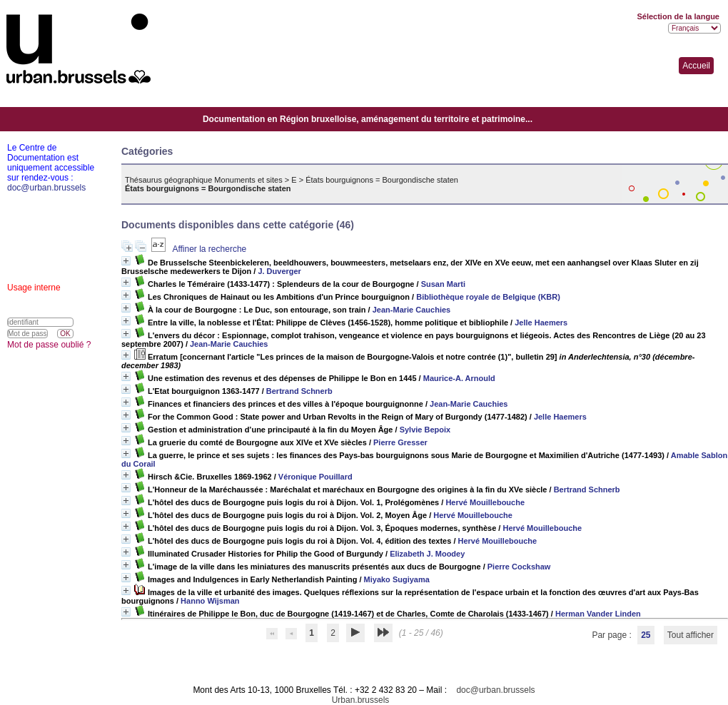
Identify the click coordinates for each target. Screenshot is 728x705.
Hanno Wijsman (210, 601)
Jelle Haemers (541, 323)
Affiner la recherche (209, 249)
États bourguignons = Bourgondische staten (382, 180)
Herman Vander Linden (598, 614)
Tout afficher (691, 635)
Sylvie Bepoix (425, 430)
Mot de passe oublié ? (49, 345)
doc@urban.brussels (495, 690)
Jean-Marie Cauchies (411, 310)
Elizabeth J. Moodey (427, 554)
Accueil (696, 66)
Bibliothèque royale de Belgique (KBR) (488, 297)
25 (646, 635)
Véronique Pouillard (315, 477)
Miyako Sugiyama (397, 579)
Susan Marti (443, 284)
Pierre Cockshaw (519, 567)
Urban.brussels (361, 700)
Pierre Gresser (400, 442)
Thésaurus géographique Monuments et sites (204, 180)
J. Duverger (279, 271)
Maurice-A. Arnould (459, 378)
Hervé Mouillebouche (485, 502)
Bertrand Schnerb (299, 391)
